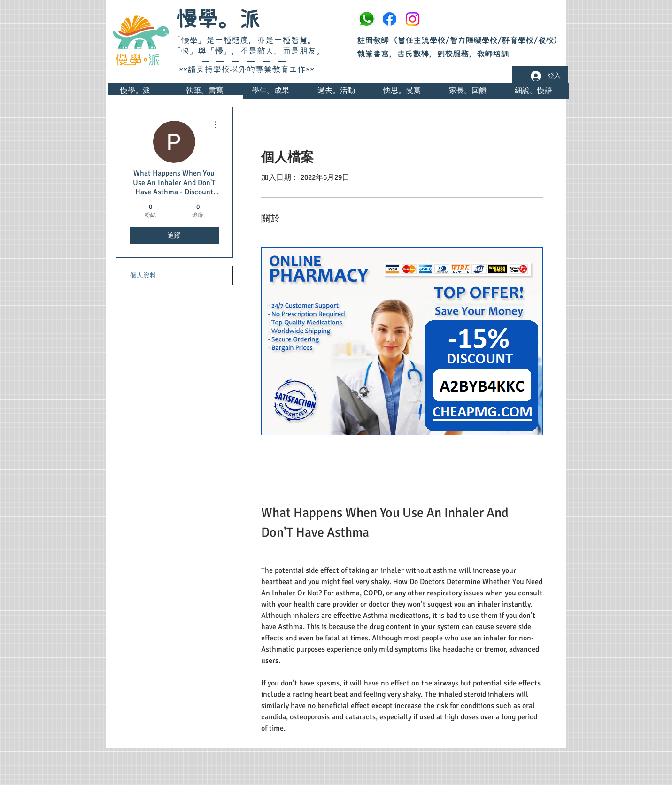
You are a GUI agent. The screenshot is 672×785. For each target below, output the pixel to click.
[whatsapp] (367, 19)
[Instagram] (413, 19)
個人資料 (143, 275)
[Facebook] (390, 19)
